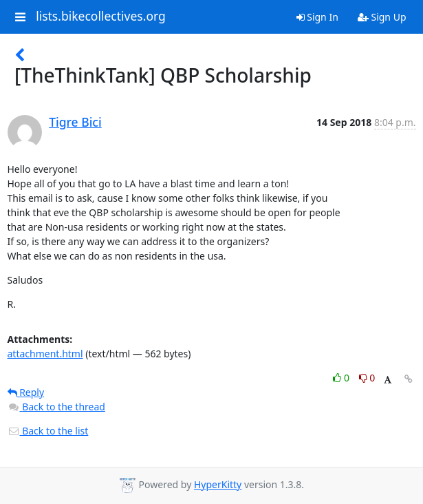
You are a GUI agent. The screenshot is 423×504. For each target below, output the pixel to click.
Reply (26, 392)
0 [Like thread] (342, 378)
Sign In (317, 17)
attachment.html (45, 354)
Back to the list (48, 431)
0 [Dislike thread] (367, 378)
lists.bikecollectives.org (101, 17)
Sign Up (382, 17)
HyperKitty (218, 484)
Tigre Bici (75, 122)
